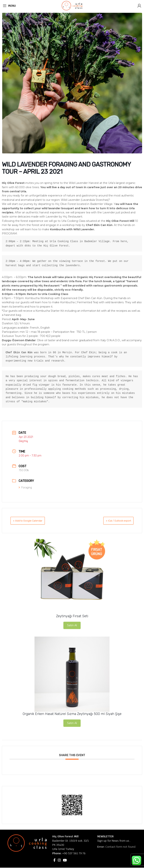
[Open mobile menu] (9, 6)
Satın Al (72, 625)
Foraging (25, 488)
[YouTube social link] (65, 860)
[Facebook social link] (54, 860)
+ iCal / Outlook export (114, 521)
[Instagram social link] (59, 860)
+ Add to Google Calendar (33, 521)
